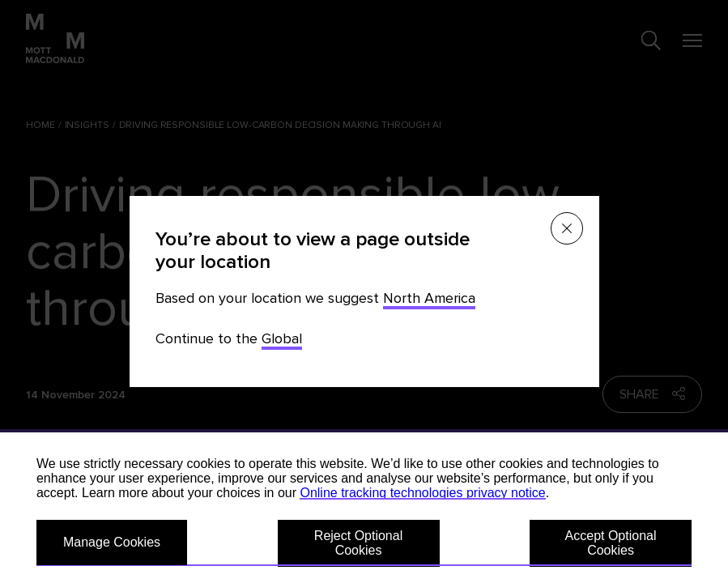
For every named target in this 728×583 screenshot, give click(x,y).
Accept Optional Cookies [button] (611, 543)
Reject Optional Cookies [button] (358, 543)
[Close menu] (567, 228)
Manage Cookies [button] (112, 542)
